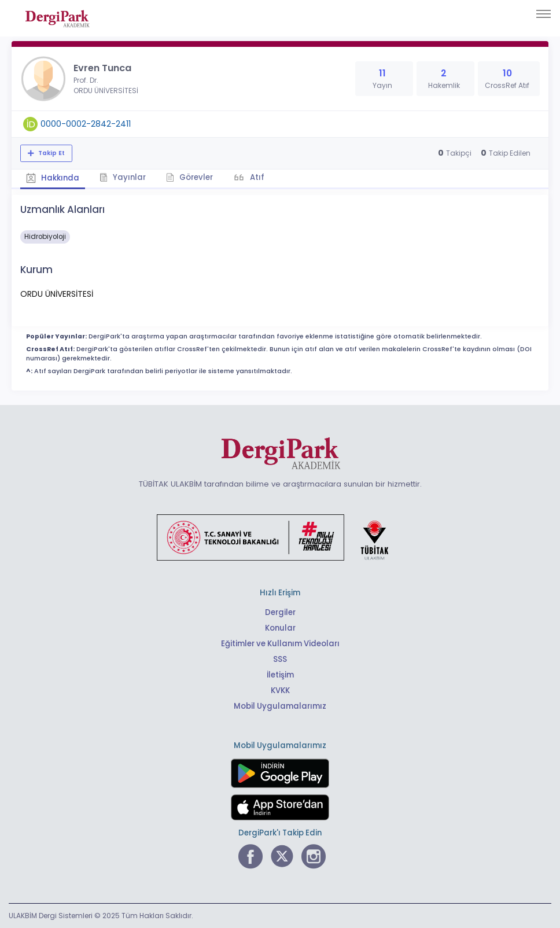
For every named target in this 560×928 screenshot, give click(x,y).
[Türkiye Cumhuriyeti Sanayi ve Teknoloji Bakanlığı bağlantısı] (280, 537)
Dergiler (280, 612)
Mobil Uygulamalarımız (280, 706)
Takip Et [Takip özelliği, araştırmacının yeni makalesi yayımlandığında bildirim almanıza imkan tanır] (51, 153)
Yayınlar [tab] (123, 177)
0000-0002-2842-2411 (86, 124)
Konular (280, 628)
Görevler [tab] (189, 177)
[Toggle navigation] (544, 14)
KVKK (280, 691)
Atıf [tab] (256, 177)
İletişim (280, 675)
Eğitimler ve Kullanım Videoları (280, 644)
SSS (280, 659)
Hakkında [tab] (53, 178)
